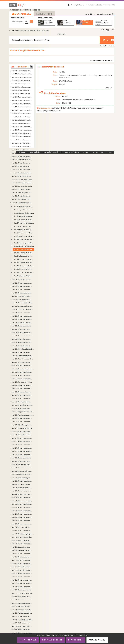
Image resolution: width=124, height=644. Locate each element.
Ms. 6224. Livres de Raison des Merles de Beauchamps (22, 199)
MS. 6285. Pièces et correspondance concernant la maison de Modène (22, 474)
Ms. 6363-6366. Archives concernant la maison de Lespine (22, 629)
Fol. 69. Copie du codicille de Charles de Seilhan (24, 230)
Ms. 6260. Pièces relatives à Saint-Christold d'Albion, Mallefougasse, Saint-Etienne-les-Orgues (22, 392)
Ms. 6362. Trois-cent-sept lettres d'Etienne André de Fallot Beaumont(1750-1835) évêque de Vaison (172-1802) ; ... (22, 626)
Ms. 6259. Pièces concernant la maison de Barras (22, 389)
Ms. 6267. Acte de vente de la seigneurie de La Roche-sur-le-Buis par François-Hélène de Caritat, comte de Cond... (23, 415)
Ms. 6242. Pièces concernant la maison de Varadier (22, 332)
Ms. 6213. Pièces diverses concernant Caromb (22, 163)
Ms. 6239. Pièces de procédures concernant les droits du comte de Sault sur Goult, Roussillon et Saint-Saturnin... (22, 323)
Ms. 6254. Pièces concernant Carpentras (22, 372)
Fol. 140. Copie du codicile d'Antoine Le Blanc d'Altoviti (24, 259)
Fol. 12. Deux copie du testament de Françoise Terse (24, 213)
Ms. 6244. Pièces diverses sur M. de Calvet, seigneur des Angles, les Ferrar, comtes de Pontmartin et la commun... (22, 339)
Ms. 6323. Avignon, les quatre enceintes (22, 596)
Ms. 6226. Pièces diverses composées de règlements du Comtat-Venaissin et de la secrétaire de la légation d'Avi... (22, 280)
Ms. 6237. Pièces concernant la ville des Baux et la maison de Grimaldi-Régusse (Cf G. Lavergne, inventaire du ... (22, 316)
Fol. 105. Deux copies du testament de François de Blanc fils (24, 239)
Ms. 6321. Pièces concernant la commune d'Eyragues (22, 590)
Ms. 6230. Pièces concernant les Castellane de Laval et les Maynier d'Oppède (22, 293)
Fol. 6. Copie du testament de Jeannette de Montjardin (24, 210)
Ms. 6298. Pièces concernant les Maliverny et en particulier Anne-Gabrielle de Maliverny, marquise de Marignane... (22, 517)
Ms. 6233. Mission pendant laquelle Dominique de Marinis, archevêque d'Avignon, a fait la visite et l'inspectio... (23, 303)
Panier (88, 14)
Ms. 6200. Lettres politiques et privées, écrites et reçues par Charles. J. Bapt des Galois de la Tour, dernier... (22, 120)
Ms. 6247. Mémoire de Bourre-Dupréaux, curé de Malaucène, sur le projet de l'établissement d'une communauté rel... (23, 349)
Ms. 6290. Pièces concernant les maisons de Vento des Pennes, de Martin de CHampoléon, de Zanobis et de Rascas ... (22, 491)
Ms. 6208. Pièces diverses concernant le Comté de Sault (22, 146)
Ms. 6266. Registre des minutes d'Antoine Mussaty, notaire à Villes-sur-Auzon (23, 412)
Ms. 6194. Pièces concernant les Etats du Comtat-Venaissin (22, 100)
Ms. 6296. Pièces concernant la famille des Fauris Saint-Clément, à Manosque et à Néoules (22, 511)
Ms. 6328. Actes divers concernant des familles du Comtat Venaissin (22, 613)
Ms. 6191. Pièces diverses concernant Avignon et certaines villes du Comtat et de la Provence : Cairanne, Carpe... (22, 90)
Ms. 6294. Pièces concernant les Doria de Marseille (22, 504)
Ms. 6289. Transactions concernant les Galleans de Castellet (22, 488)
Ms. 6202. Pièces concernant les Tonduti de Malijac (22, 127)
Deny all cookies (52, 640)
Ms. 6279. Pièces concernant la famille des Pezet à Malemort (22, 455)
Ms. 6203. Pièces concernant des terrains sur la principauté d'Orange (22, 130)
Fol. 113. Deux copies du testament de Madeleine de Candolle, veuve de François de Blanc (24, 243)
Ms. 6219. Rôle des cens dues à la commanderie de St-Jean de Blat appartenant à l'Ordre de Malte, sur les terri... (23, 183)
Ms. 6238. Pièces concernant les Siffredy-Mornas (22, 319)
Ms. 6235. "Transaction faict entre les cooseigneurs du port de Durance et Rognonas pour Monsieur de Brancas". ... (23, 309)
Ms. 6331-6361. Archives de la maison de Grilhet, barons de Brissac (22, 623)
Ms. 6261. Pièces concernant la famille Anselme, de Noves (22, 395)
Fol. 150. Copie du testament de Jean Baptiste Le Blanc (24, 269)
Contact (107, 5)
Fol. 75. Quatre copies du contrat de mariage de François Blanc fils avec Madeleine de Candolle (24, 233)
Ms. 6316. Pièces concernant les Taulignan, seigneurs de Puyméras (22, 573)
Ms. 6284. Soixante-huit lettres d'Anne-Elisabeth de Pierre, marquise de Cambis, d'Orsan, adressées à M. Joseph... (22, 471)
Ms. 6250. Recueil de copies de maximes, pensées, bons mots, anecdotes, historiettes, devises (23, 359)
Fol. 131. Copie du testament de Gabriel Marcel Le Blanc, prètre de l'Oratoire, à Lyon (24, 253)
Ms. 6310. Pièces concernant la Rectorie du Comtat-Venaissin (22, 554)
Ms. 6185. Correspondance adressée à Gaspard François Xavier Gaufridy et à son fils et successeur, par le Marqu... (22, 71)
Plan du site (22, 152)
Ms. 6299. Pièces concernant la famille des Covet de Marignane (22, 521)
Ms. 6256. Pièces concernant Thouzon (22, 379)
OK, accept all (28, 640)
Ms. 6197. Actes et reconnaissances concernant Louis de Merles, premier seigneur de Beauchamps (22, 110)
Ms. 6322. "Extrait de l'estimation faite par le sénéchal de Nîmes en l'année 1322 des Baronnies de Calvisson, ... (23, 593)
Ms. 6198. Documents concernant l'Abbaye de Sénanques (22, 113)
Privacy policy (97, 640)
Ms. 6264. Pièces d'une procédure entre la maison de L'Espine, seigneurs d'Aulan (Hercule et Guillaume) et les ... (23, 405)
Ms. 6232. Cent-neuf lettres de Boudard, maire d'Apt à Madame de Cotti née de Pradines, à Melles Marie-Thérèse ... (22, 299)
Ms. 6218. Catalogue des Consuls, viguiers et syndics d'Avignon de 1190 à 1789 (23, 179)
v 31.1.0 (110, 152)
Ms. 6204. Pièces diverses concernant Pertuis (22, 133)
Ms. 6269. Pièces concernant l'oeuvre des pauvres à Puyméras (22, 422)
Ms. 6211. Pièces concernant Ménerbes (22, 156)
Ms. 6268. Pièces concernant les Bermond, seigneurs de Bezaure (22, 418)
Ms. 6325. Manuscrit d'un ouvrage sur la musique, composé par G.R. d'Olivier (22, 603)
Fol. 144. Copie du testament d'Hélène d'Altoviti (24, 263)
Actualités (99, 5)
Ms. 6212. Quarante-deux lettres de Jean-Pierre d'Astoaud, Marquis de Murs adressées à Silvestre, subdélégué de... (22, 160)
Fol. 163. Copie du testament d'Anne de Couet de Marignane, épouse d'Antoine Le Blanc (24, 276)
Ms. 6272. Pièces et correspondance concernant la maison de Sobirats (22, 431)
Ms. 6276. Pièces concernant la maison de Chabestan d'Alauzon (22, 445)
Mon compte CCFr (78, 5)
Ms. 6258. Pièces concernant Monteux (22, 385)
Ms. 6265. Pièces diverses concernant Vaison (22, 408)
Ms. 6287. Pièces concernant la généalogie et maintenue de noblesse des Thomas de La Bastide (22, 481)
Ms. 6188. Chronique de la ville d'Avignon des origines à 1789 (22, 80)
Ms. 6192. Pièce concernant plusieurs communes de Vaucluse (22, 94)
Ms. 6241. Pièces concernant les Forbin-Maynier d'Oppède (22, 329)
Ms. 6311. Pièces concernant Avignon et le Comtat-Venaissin (22, 557)
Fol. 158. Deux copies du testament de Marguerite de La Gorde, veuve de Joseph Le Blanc (24, 272)
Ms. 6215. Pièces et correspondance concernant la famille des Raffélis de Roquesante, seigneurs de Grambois (22, 170)
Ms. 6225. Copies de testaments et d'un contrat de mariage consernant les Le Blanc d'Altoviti (22, 203)
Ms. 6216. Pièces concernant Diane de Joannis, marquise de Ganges (22, 173)
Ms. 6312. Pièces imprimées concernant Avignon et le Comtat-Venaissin (22, 560)
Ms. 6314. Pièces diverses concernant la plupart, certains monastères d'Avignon (22, 567)
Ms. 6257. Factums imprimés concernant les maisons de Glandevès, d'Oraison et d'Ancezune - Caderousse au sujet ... (22, 382)
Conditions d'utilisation (73, 152)
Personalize (76, 640)
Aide (113, 5)
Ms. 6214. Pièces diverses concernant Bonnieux (22, 166)
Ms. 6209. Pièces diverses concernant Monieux (22, 150)
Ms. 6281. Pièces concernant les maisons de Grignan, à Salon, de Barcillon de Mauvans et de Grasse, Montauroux (22, 461)
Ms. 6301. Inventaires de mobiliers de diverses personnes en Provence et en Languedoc (22, 527)
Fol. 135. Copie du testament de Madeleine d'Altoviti (24, 256)
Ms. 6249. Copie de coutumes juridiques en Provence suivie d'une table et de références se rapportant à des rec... (23, 356)
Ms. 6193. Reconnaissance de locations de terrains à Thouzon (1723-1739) (22, 97)
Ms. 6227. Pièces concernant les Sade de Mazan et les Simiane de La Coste (22, 283)
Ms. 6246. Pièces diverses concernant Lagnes (22, 346)
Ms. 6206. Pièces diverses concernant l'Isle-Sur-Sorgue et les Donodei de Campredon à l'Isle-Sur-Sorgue (22, 140)
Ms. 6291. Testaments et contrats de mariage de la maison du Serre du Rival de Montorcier (22, 494)
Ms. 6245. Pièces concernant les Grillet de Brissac (22, 342)
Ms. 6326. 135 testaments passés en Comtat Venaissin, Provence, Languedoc (22, 606)
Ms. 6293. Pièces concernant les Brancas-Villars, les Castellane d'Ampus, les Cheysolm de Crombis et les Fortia (22, 501)
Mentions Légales (35, 152)
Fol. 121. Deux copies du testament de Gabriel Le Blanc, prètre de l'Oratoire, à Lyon (24, 246)
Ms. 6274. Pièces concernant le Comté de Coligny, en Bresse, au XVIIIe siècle (22, 438)
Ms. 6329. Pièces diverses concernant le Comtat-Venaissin (22, 616)
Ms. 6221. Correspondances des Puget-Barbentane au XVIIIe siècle (22, 189)
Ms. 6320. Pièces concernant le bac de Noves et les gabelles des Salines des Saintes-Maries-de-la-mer (22, 587)
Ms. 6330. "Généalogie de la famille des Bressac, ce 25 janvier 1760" (23, 620)
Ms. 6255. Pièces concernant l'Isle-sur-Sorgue (22, 375)
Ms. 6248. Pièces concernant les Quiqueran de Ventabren (22, 352)
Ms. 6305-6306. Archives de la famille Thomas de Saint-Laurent (22, 540)
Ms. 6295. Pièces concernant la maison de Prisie (22, 507)
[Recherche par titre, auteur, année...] (17, 22)
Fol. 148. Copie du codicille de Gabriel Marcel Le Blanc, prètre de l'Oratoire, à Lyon (24, 266)
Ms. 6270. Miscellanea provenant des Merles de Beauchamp (22, 425)
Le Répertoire (44, 14)
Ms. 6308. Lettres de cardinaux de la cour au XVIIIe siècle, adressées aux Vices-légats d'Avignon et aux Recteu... (22, 547)
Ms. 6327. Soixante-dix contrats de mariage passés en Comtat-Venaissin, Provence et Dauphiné (22, 610)
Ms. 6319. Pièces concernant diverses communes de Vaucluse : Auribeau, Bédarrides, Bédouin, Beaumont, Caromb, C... (22, 583)
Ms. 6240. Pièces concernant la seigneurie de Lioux (22, 326)
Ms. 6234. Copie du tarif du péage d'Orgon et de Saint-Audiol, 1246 (23, 306)
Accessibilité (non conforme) (53, 152)
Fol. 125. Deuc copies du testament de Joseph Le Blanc (24, 249)
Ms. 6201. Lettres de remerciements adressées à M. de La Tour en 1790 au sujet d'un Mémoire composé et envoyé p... (22, 123)
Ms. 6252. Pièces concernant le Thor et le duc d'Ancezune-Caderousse (22, 365)
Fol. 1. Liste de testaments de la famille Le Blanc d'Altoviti (24, 206)
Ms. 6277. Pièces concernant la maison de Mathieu (22, 448)
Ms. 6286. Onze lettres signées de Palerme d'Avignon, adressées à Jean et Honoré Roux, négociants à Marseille (22, 478)
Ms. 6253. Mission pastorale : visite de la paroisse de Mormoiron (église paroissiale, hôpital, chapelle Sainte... (23, 369)
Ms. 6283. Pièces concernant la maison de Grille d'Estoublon (22, 468)
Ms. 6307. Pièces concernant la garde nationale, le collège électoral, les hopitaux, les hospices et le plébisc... (22, 544)
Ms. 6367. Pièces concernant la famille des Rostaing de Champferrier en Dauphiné (22, 633)
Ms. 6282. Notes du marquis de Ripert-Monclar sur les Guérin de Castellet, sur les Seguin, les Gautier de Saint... (22, 464)
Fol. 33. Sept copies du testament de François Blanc (24, 226)
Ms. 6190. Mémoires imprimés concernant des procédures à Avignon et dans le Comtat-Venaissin (22, 87)
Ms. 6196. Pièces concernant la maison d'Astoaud (22, 107)
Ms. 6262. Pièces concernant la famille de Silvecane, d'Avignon (22, 398)
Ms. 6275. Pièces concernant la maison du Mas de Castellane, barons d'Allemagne (22, 441)
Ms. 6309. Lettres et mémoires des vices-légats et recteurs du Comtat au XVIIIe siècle (22, 550)
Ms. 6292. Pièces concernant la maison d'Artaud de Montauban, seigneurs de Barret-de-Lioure (22, 497)
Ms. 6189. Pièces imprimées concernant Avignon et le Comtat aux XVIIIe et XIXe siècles (22, 84)
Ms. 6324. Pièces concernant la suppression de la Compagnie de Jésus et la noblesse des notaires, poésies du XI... (22, 600)
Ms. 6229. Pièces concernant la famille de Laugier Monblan (22, 290)
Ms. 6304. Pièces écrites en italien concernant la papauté (22, 537)
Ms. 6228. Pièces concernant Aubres (22, 286)
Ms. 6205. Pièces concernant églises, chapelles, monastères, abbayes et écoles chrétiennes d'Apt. (22, 137)
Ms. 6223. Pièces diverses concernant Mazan (22, 196)
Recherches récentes (106, 14)
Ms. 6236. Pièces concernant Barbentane (22, 313)
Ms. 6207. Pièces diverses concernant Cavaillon (22, 143)
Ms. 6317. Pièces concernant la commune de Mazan (22, 577)
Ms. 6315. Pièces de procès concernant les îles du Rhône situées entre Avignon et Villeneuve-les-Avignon (22, 570)
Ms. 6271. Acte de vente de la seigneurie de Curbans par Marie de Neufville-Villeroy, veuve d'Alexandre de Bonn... (23, 428)
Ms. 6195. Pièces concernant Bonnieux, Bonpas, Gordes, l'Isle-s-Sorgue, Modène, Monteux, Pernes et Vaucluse (22, 104)
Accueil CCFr (14, 30)
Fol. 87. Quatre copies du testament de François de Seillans (24, 236)
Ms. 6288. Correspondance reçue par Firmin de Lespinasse (22, 484)
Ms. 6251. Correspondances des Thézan (22, 362)
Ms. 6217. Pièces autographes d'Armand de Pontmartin (22, 176)
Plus (107, 88)
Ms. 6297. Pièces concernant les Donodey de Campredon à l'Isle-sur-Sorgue (22, 514)
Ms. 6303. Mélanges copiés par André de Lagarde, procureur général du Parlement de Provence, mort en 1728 (23, 534)
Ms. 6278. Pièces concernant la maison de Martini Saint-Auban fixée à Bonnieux (22, 451)
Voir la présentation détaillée (100, 60)
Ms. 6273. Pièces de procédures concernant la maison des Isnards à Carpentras (22, 435)
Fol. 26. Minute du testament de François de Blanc (24, 220)
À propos (90, 5)
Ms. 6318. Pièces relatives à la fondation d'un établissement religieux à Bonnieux (22, 580)
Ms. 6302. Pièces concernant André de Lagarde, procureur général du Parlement (22, 530)
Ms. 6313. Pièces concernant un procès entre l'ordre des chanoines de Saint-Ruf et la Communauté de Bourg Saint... (22, 563)
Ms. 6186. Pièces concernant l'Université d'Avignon (22, 74)
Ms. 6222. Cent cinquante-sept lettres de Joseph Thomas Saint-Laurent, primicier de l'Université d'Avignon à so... (22, 193)
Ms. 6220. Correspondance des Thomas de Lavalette (22, 186)
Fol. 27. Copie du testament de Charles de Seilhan (24, 223)
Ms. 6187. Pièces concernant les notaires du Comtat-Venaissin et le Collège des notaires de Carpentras (22, 77)
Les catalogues (21, 14)
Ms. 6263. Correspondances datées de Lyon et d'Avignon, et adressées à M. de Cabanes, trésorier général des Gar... (22, 402)
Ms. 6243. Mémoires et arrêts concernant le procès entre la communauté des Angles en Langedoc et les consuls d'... (23, 336)
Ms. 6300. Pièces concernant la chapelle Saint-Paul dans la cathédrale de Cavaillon (22, 524)
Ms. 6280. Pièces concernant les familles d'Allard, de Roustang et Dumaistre (22, 458)
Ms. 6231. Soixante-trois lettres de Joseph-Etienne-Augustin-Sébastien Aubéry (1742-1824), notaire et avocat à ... (22, 296)
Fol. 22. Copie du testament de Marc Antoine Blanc (24, 216)
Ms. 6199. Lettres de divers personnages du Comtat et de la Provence (22, 117)
